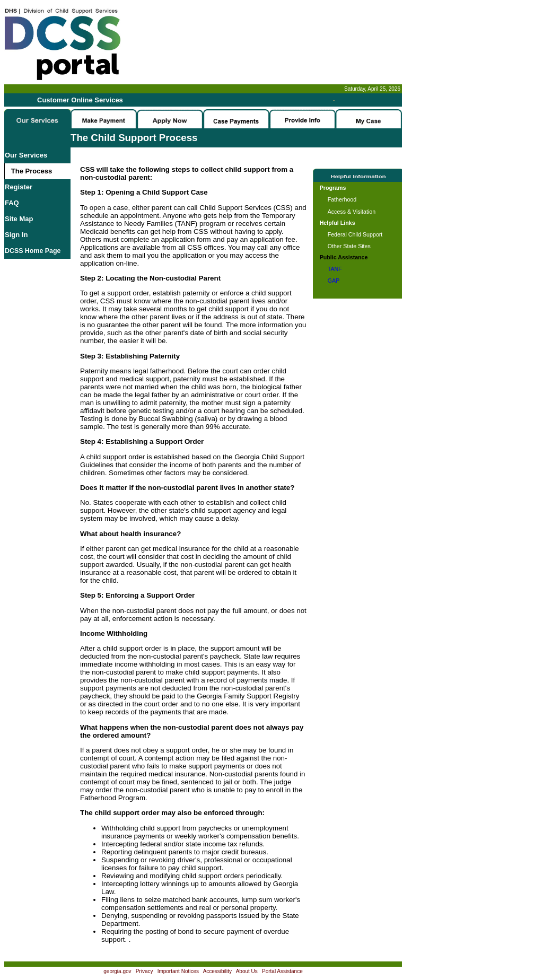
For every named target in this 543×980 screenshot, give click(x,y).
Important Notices (178, 971)
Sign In (16, 235)
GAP (334, 281)
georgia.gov (117, 971)
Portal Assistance (282, 971)
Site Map (19, 219)
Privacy (144, 971)
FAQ (12, 203)
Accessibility (217, 971)
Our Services (26, 155)
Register (19, 187)
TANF (335, 269)
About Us (247, 971)
